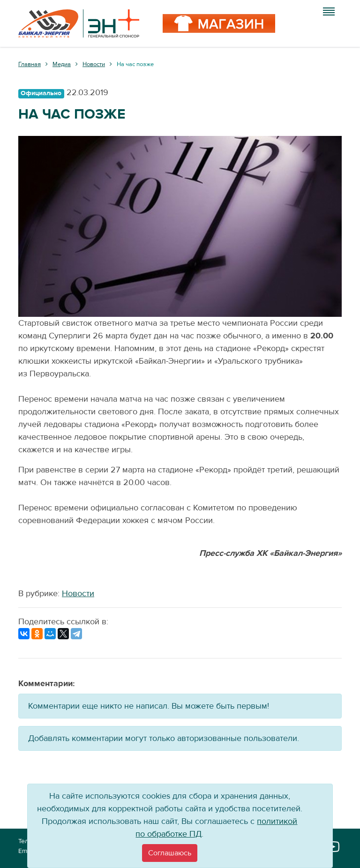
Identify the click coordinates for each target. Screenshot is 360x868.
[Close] (170, 853)
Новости (78, 594)
